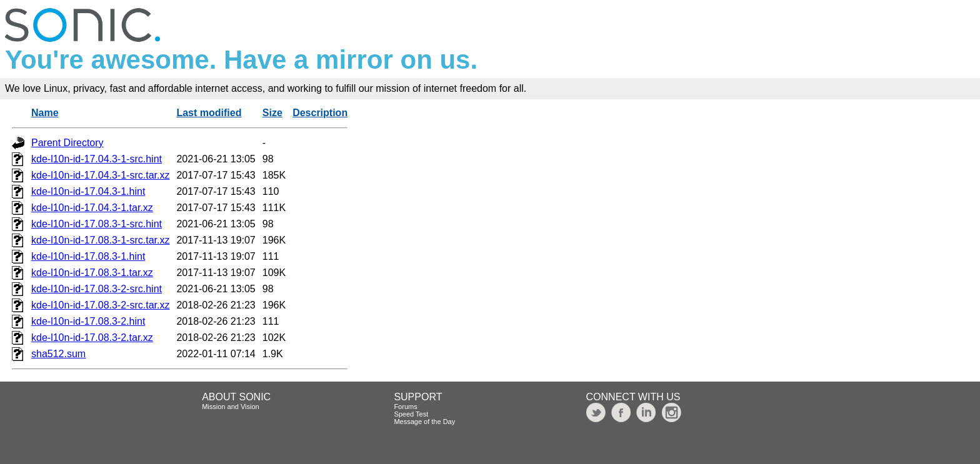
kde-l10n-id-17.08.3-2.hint (88, 321)
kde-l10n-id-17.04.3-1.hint (88, 191)
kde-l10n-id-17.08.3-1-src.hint (97, 224)
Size (272, 113)
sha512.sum (58, 354)
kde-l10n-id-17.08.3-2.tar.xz (92, 338)
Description (320, 113)
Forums (405, 407)
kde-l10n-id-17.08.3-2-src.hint (97, 289)
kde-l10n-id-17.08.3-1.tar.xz (92, 273)
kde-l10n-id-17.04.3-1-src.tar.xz (100, 175)
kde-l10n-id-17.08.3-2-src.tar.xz (100, 305)
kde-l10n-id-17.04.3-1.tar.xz (92, 208)
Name (45, 113)
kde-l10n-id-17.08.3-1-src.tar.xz (100, 240)
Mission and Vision (231, 407)
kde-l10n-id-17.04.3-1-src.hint (97, 159)
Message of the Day (424, 422)
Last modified (209, 113)
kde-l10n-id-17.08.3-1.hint (88, 256)
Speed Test (411, 414)
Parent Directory (67, 143)
